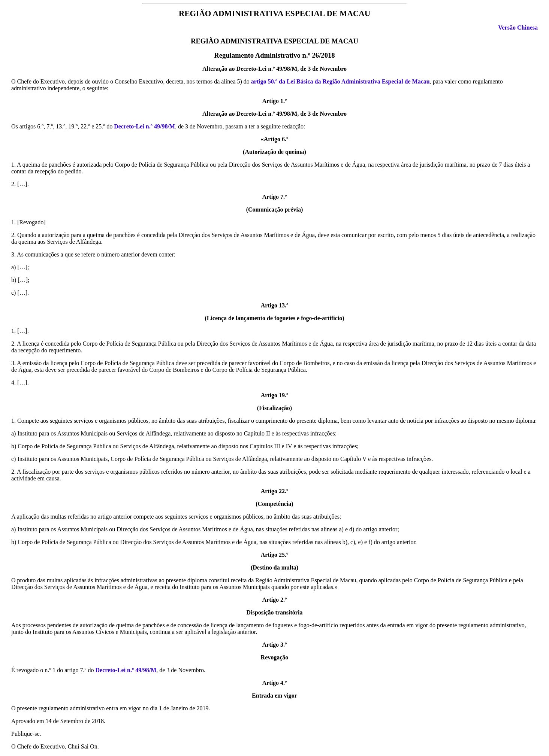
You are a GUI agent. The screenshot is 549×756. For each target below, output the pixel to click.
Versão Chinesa (518, 28)
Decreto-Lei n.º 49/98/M (144, 126)
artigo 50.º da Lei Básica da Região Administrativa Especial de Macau (340, 81)
